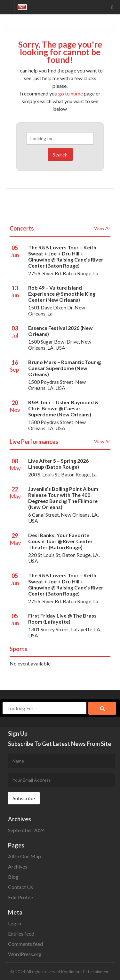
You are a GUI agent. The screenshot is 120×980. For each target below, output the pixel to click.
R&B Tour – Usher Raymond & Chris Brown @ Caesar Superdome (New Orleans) (63, 408)
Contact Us (20, 887)
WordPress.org (25, 954)
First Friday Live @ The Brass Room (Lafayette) (62, 619)
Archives (18, 866)
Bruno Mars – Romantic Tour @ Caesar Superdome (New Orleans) (65, 368)
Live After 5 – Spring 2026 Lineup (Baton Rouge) (58, 464)
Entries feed (21, 934)
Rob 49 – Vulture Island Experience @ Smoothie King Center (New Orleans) (62, 294)
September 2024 (26, 830)
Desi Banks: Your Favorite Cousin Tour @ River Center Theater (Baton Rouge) (60, 541)
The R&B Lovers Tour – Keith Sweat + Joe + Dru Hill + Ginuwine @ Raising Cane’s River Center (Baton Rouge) (66, 256)
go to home (71, 93)
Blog (13, 877)
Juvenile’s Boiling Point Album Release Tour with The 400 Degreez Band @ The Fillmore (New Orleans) (63, 498)
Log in (15, 923)
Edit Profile (20, 897)
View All (102, 228)
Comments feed (25, 944)
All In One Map (24, 856)
